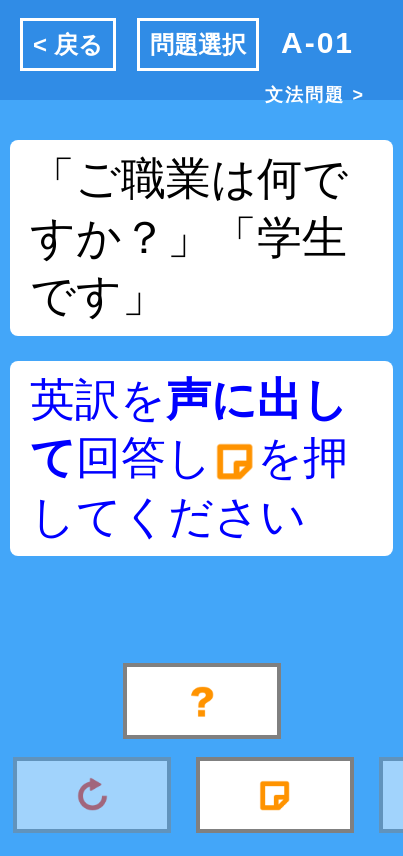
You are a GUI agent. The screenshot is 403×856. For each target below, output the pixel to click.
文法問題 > (315, 95)
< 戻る (68, 44)
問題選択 (198, 44)
